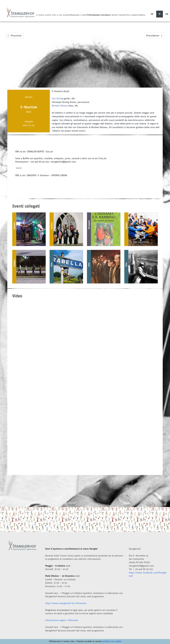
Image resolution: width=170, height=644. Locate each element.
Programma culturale (99, 15)
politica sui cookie (112, 641)
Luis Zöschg (58, 98)
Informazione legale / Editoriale (62, 620)
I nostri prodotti (119, 15)
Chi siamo (132, 15)
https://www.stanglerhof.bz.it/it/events (66, 603)
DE (152, 14)
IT (160, 14)
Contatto (141, 15)
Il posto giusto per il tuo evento (53, 15)
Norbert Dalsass (60, 106)
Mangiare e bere (79, 15)
